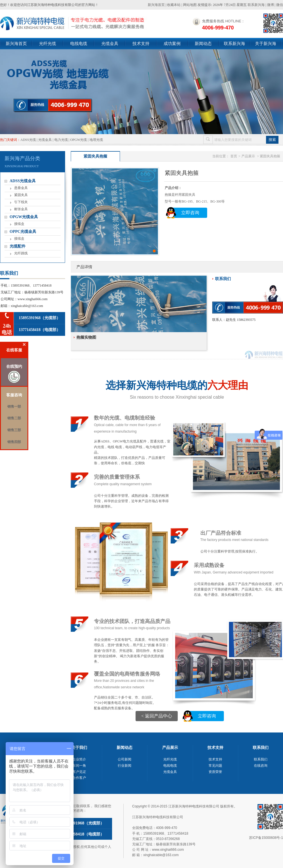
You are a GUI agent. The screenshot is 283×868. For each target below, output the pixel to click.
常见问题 (215, 766)
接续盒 (19, 224)
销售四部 (14, 442)
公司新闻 (125, 759)
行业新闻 (125, 766)
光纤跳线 (21, 253)
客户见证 (79, 772)
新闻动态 (203, 43)
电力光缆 (61, 140)
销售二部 (14, 418)
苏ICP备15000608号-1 (266, 838)
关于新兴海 (266, 43)
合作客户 (79, 778)
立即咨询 (185, 213)
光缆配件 (18, 246)
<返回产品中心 (157, 716)
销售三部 (14, 430)
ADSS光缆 (28, 140)
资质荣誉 (215, 772)
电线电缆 (79, 43)
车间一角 (79, 766)
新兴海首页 (156, 5)
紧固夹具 (21, 195)
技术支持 (141, 43)
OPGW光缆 (79, 140)
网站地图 (190, 5)
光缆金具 (110, 43)
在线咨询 (261, 766)
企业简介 (79, 759)
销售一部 (14, 407)
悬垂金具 (21, 188)
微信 (280, 5)
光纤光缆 (48, 43)
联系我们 (261, 759)
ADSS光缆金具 (23, 181)
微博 (271, 5)
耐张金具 (21, 209)
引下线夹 (21, 202)
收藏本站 (174, 5)
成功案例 (172, 43)
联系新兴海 (256, 5)
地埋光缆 (96, 140)
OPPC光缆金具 (23, 232)
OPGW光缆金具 (24, 217)
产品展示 (248, 156)
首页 (234, 156)
